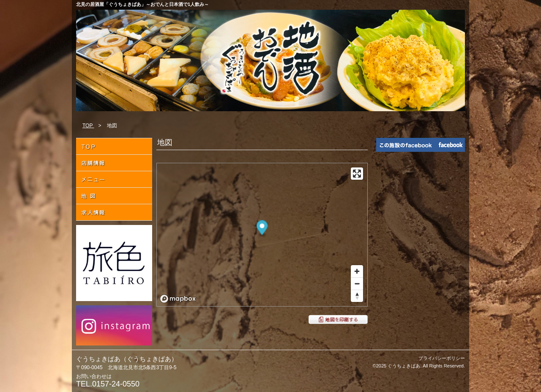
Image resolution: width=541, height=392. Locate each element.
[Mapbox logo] (178, 299)
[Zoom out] (357, 284)
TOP (88, 126)
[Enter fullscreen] (357, 174)
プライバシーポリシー (442, 358)
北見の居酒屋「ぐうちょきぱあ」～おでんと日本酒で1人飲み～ (142, 4)
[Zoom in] (357, 271)
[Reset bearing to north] (357, 296)
